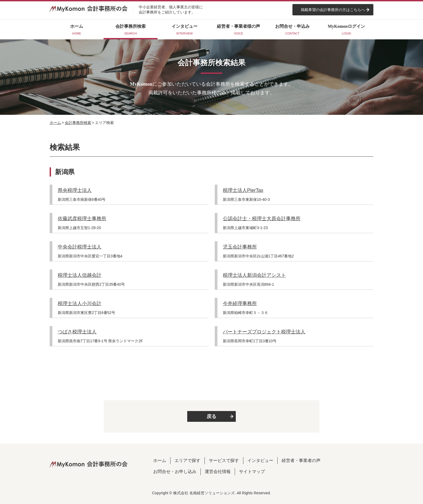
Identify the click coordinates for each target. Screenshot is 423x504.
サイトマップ (252, 472)
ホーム (55, 123)
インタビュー (260, 460)
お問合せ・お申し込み (175, 472)
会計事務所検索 (78, 123)
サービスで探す (224, 460)
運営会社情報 (218, 472)
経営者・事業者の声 (301, 460)
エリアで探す (187, 460)
